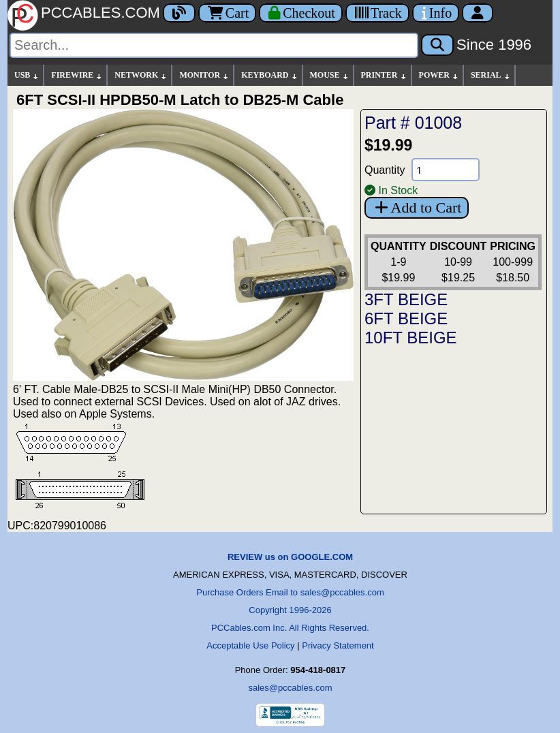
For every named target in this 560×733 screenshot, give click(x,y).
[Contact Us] (436, 13)
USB (27, 75)
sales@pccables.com (290, 688)
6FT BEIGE (406, 318)
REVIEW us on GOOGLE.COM (290, 557)
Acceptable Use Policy (250, 645)
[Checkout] (301, 13)
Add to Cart (417, 207)
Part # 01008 (413, 123)
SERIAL (491, 75)
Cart (227, 13)
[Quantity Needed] (446, 170)
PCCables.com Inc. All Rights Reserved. (290, 628)
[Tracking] (377, 13)
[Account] (478, 13)
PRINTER (384, 75)
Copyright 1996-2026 (290, 610)
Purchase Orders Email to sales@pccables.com (290, 592)
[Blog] (179, 13)
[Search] (214, 45)
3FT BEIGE (406, 299)
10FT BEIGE (411, 338)
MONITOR (204, 75)
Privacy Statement (338, 645)
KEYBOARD (269, 75)
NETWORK (141, 75)
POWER (439, 75)
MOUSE (330, 75)
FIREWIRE (77, 75)
